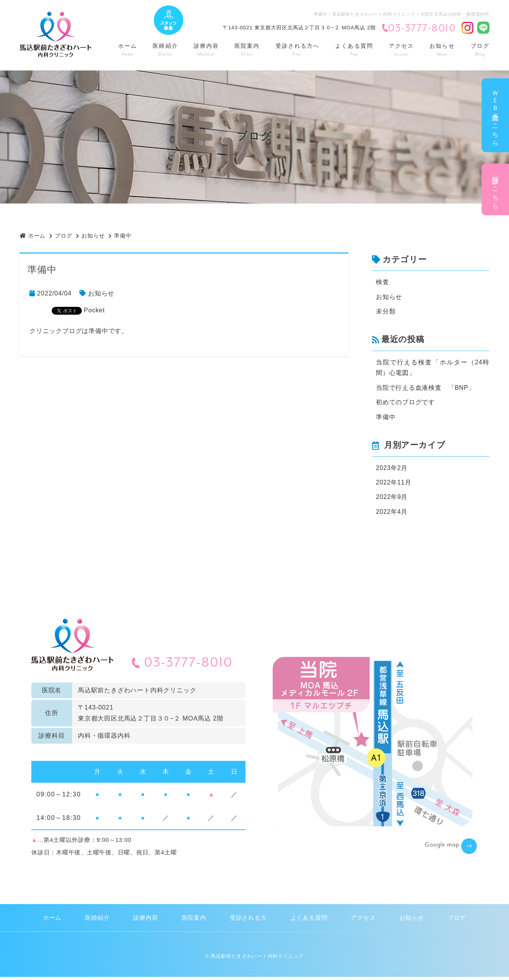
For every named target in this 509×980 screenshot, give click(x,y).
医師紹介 (165, 50)
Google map (439, 848)
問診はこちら (495, 189)
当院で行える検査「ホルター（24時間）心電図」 (433, 368)
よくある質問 (354, 50)
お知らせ (442, 50)
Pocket (94, 310)
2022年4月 (392, 514)
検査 (383, 282)
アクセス (401, 50)
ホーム (128, 50)
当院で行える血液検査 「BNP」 (426, 389)
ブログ (480, 50)
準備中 (386, 419)
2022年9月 (392, 500)
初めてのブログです (405, 404)
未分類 (386, 312)
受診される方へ (298, 50)
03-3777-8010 (419, 28)
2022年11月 (394, 485)
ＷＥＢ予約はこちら (495, 115)
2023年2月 (392, 470)
